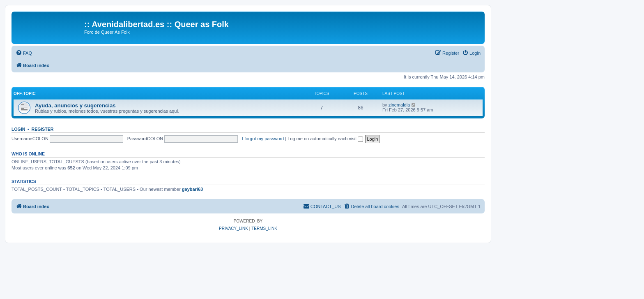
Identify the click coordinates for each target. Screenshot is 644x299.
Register (43, 129)
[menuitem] (24, 53)
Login (18, 129)
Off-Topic (25, 94)
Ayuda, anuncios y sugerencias (75, 105)
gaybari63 (192, 189)
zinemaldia (399, 105)
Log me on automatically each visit (325, 139)
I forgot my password (263, 139)
